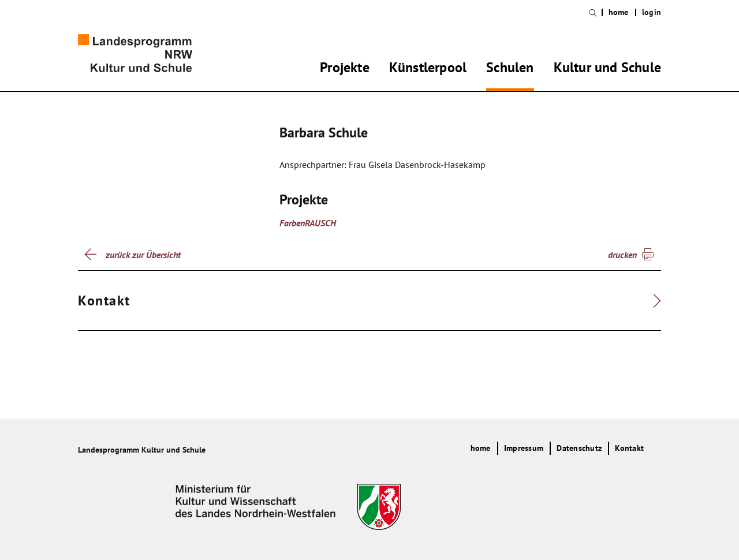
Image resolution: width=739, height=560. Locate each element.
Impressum (524, 448)
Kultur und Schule (607, 69)
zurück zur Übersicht (143, 255)
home (619, 12)
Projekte (345, 69)
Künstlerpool (428, 69)
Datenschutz (579, 448)
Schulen (510, 69)
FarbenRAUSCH (308, 223)
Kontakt (629, 448)
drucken (622, 255)
